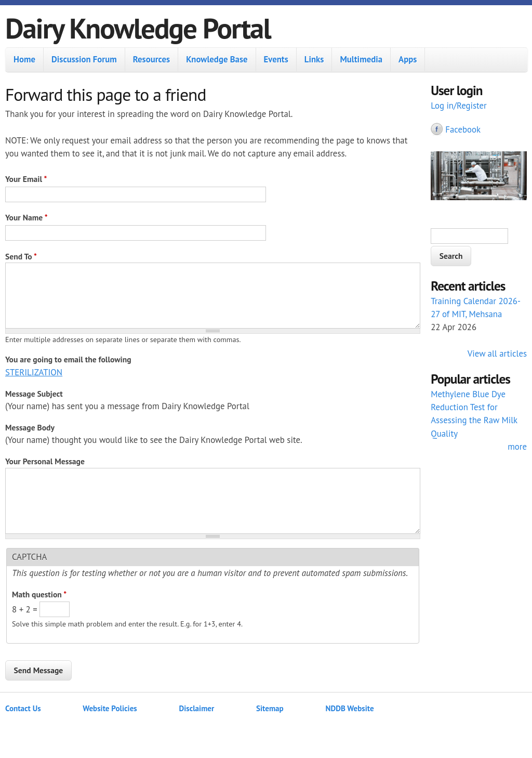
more (517, 447)
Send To (21, 256)
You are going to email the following (68, 359)
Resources (151, 59)
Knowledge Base (217, 59)
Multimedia (361, 59)
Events (276, 59)
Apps (408, 59)
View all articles (497, 354)
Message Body (30, 427)
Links (314, 59)
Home (24, 59)
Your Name (26, 217)
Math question (39, 594)
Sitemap (270, 708)
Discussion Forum (84, 59)
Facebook (463, 129)
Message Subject (34, 394)
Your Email (26, 179)
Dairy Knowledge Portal (138, 28)
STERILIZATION (34, 372)
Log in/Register (459, 106)
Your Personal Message (45, 461)
